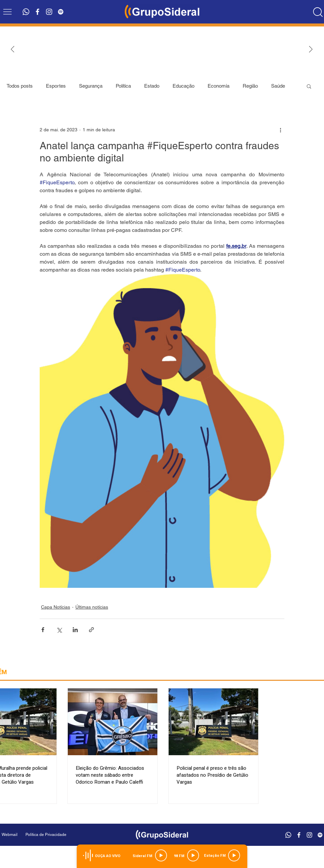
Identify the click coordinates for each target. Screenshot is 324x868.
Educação (183, 86)
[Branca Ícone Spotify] (61, 12)
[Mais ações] (280, 130)
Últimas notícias (92, 607)
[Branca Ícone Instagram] (49, 12)
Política (123, 86)
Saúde (278, 86)
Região (250, 86)
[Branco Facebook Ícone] (38, 12)
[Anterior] (13, 50)
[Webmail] (10, 835)
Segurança (91, 86)
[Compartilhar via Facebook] (43, 630)
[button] (7, 12)
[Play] (161, 855)
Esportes (56, 86)
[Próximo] (311, 50)
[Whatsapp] (26, 12)
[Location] (318, 12)
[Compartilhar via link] (91, 630)
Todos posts (20, 86)
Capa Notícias (56, 607)
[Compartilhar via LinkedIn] (75, 630)
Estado (152, 86)
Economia (219, 86)
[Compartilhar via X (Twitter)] (59, 630)
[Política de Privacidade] (63, 835)
